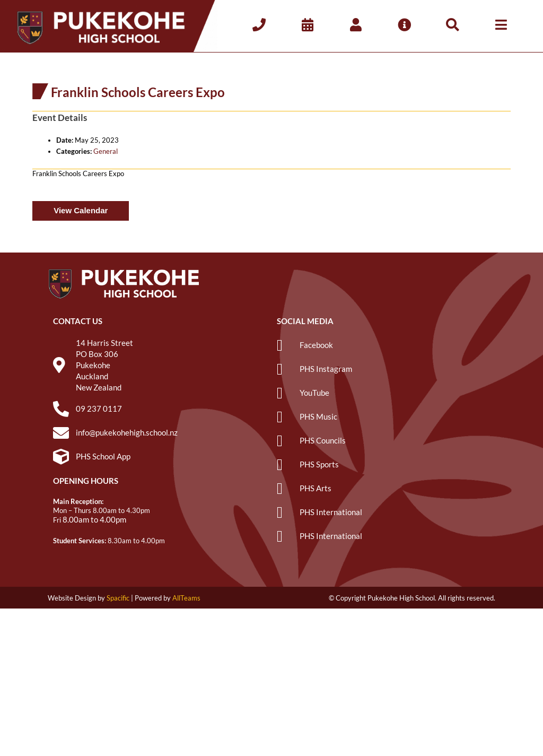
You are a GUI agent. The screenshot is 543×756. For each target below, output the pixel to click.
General (106, 151)
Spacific (118, 598)
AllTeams (186, 598)
